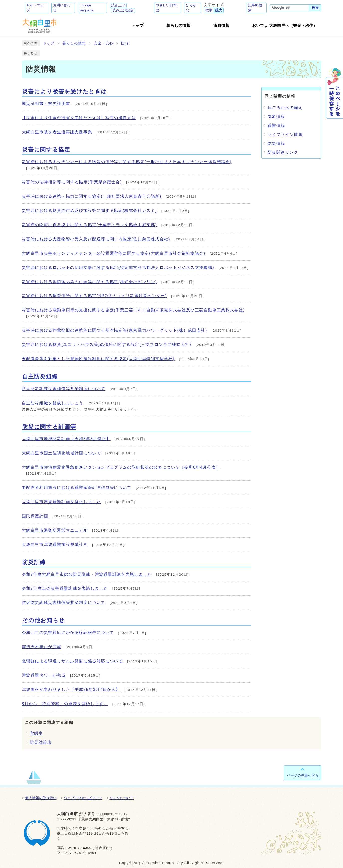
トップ (49, 43)
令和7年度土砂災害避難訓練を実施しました (65, 588)
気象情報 (276, 116)
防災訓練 (34, 562)
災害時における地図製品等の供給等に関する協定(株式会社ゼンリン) (90, 282)
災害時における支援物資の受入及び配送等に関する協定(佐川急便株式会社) (96, 239)
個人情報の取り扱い (41, 798)
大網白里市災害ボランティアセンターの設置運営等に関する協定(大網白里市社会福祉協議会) (114, 253)
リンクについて (122, 798)
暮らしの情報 (74, 43)
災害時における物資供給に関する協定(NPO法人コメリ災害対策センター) (94, 296)
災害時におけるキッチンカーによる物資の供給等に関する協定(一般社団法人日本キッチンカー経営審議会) (127, 162)
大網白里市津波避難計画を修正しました (61, 502)
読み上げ (118, 5)
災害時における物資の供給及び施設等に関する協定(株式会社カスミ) (90, 211)
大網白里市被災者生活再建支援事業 (57, 132)
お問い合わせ (62, 8)
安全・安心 (104, 43)
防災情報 (276, 143)
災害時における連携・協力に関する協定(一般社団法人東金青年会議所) (92, 196)
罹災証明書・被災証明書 (46, 103)
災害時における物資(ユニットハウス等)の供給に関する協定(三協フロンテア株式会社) (107, 345)
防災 (125, 43)
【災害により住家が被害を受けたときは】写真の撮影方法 (79, 118)
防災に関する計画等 (49, 427)
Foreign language (86, 8)
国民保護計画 (35, 516)
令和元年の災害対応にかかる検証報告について (68, 633)
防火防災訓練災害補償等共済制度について (64, 389)
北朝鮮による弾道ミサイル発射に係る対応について (72, 661)
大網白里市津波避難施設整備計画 (55, 544)
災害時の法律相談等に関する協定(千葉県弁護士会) (72, 182)
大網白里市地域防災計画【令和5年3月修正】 (66, 439)
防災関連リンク (283, 152)
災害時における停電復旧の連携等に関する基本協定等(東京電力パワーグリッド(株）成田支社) (114, 330)
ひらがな (191, 8)
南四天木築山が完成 (42, 647)
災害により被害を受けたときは (65, 91)
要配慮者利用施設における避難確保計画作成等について (77, 488)
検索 (315, 8)
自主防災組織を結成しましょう (53, 403)
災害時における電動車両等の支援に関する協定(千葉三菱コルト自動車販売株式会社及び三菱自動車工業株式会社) (133, 310)
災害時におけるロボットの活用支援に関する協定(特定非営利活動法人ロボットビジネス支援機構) (118, 267)
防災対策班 (41, 742)
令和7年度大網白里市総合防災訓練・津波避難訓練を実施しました (87, 574)
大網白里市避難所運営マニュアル (55, 530)
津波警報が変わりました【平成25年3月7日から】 (71, 689)
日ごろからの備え (285, 107)
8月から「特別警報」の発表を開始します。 (65, 704)
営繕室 (37, 733)
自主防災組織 (40, 376)
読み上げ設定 (123, 10)
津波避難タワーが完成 (44, 675)
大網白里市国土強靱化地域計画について (61, 453)
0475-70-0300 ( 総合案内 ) (90, 848)
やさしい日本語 (166, 8)
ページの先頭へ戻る (303, 775)
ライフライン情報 (285, 134)
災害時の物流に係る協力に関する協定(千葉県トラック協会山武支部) (90, 225)
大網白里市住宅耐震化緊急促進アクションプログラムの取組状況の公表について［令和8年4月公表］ (121, 467)
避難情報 (276, 125)
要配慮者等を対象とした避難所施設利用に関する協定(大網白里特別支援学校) (98, 359)
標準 (209, 10)
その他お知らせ (44, 620)
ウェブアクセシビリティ (83, 798)
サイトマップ (35, 8)
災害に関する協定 (46, 150)
